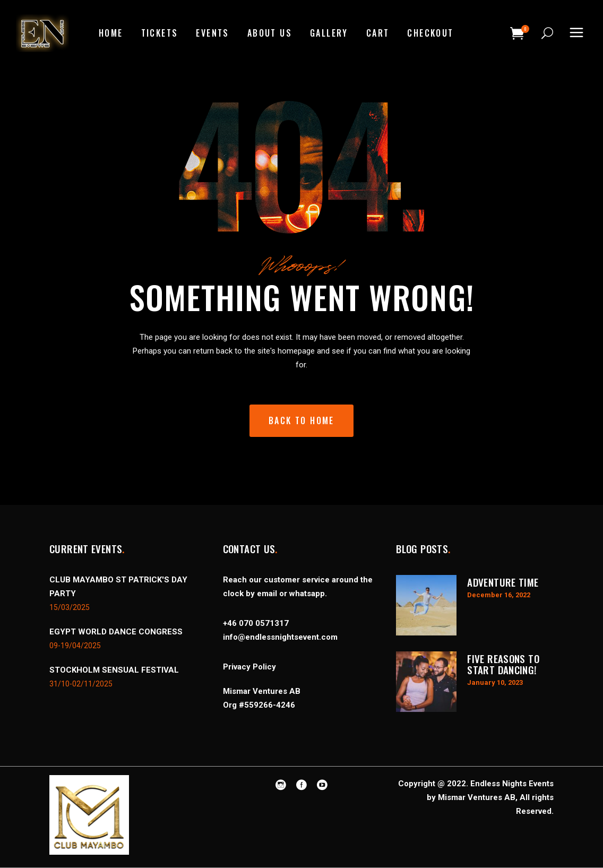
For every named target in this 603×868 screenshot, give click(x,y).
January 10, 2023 (495, 682)
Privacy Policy (249, 667)
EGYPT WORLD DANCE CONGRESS (116, 632)
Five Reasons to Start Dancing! (503, 664)
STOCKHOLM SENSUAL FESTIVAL (114, 670)
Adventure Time (503, 582)
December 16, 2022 (499, 595)
